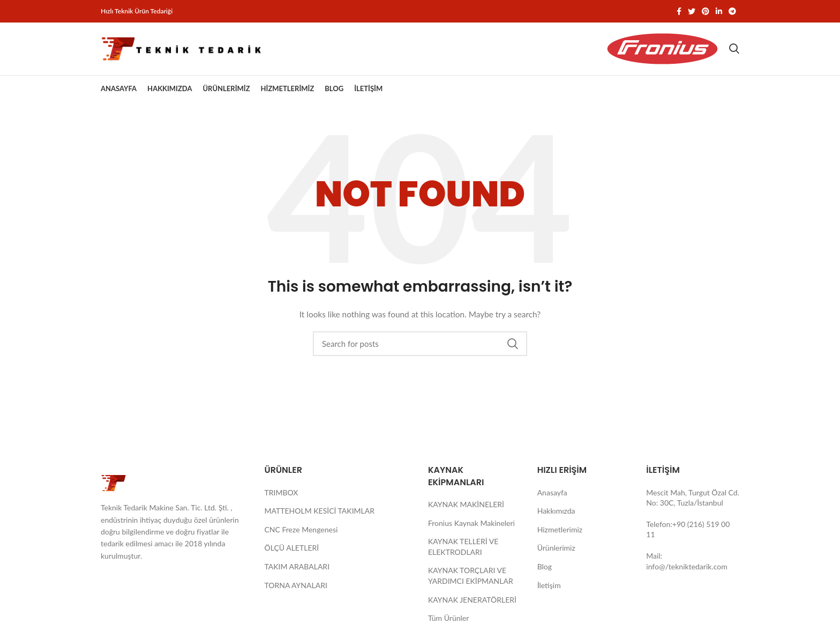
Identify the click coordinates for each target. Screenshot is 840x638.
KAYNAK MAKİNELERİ (466, 507)
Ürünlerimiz (556, 551)
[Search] (734, 50)
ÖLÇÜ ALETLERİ (292, 551)
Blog (545, 570)
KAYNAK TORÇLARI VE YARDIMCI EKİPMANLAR (471, 579)
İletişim (549, 588)
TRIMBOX (282, 495)
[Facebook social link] (679, 11)
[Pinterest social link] (706, 11)
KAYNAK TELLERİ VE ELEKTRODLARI (463, 550)
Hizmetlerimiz (560, 533)
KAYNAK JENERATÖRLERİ (472, 602)
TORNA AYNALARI (296, 588)
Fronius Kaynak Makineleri (471, 526)
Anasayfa (552, 495)
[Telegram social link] (732, 11)
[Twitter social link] (692, 11)
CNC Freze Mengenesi (301, 533)
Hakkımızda (556, 514)
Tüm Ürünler (448, 621)
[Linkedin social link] (719, 11)
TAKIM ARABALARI (297, 570)
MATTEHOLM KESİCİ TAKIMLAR (320, 514)
